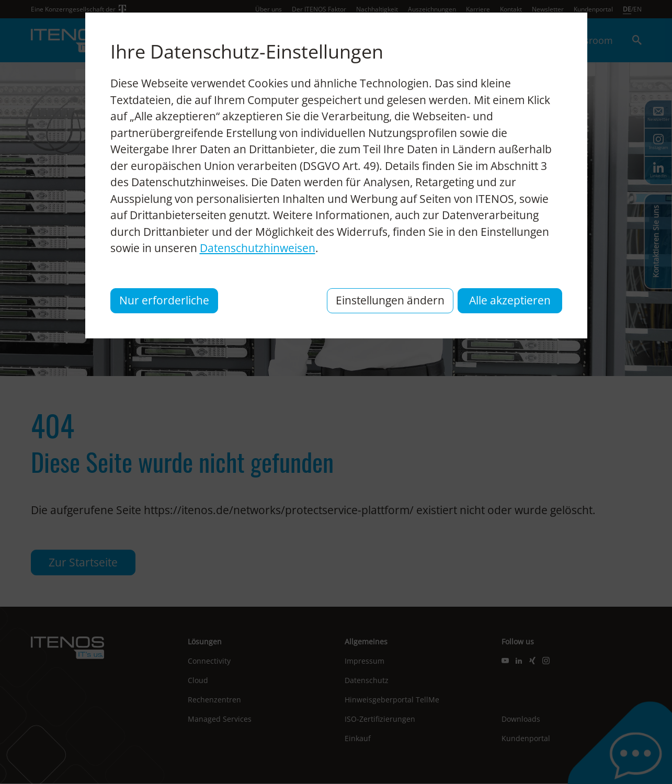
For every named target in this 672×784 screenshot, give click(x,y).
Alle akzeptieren (510, 300)
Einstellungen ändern (390, 300)
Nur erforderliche (164, 300)
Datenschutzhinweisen (258, 248)
